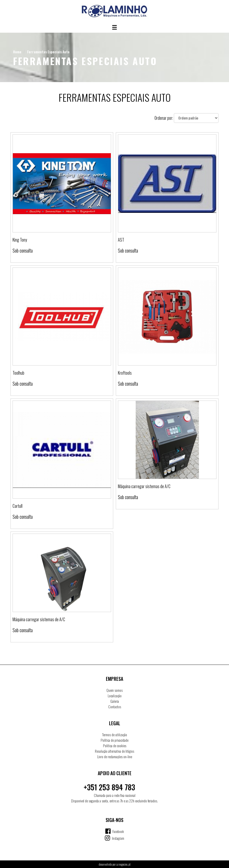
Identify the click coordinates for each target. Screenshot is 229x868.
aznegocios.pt (123, 864)
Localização (115, 696)
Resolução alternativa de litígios (115, 751)
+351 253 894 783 (109, 787)
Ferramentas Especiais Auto (48, 52)
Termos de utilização (115, 735)
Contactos (115, 707)
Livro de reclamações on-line (115, 756)
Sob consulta (23, 250)
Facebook (118, 831)
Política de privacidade (115, 740)
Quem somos (115, 690)
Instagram (118, 838)
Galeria (115, 701)
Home (17, 52)
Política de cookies (115, 746)
